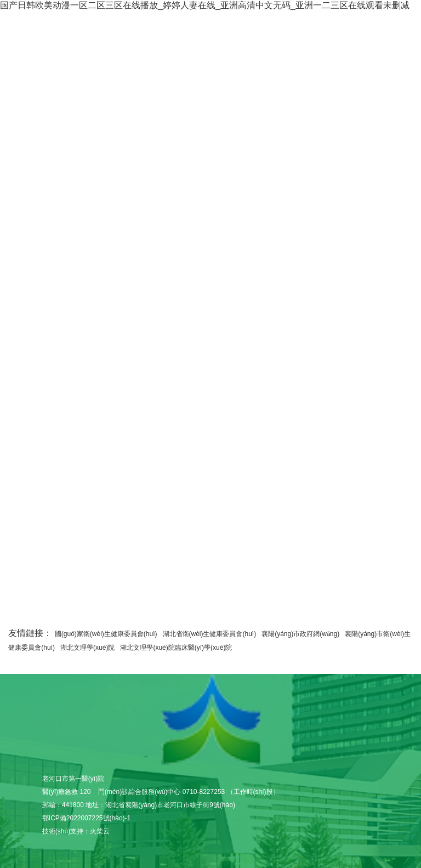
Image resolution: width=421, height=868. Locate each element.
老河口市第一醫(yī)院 (211, 720)
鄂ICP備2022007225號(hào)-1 (86, 818)
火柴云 (100, 831)
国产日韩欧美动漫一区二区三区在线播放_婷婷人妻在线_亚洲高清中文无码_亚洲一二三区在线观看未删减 (205, 5)
